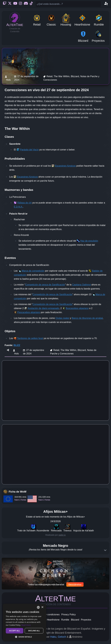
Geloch (62, 637)
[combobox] (38, 607)
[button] (25, 637)
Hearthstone (53, 620)
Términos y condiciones (47, 615)
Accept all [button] (15, 631)
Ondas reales (62, 318)
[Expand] (105, 550)
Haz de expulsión (89, 241)
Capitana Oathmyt (81, 285)
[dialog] (25, 622)
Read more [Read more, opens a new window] (26, 625)
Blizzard (75, 620)
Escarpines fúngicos (65, 166)
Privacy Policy (69, 615)
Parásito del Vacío (29, 150)
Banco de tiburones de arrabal (87, 318)
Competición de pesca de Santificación (45, 285)
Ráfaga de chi (24, 203)
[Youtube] (15, 4)
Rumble (65, 620)
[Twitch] (5, 4)
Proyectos (86, 620)
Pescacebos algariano (29, 312)
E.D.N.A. (18, 207)
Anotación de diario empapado (43, 308)
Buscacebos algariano (77, 308)
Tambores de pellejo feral (30, 338)
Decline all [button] (34, 631)
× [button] (42, 607)
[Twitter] (10, 4)
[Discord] (26, 4)
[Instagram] (20, 4)
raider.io (62, 535)
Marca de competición (33, 271)
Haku (53, 637)
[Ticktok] (31, 4)
